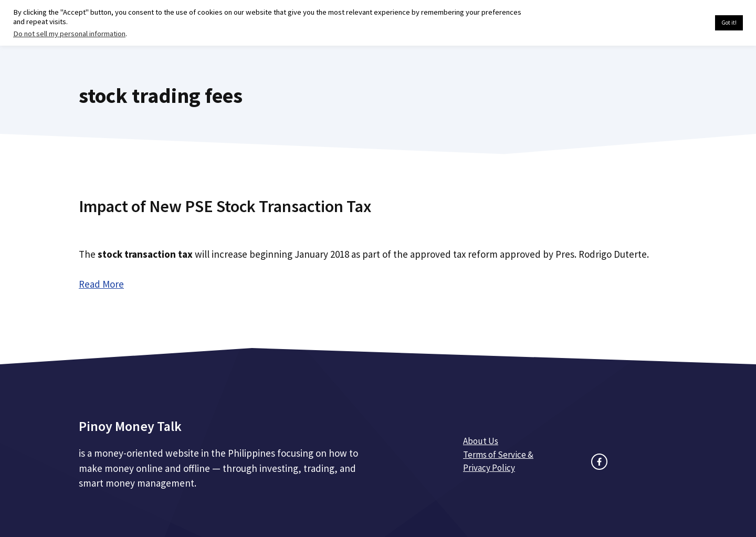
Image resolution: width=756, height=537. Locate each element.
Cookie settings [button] (682, 23)
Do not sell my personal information (69, 34)
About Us (481, 441)
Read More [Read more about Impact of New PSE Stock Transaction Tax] (101, 284)
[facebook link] (599, 462)
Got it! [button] (729, 23)
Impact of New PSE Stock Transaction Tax (225, 206)
